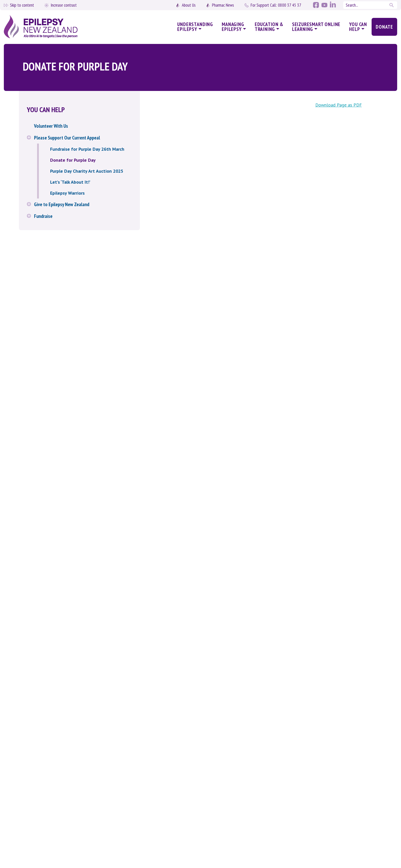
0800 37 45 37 (276, 5)
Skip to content (22, 5)
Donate (384, 27)
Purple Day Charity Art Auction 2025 (87, 171)
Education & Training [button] (269, 27)
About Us (189, 5)
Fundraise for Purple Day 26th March (87, 149)
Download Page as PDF (339, 105)
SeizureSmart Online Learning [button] (316, 27)
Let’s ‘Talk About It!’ (70, 182)
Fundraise (43, 216)
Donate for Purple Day (73, 160)
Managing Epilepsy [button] (233, 27)
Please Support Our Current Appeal (67, 138)
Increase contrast (64, 5)
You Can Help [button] (358, 27)
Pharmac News (223, 5)
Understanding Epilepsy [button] (195, 27)
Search (392, 5)
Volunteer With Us (51, 126)
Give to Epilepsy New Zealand (62, 204)
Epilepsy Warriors (67, 193)
